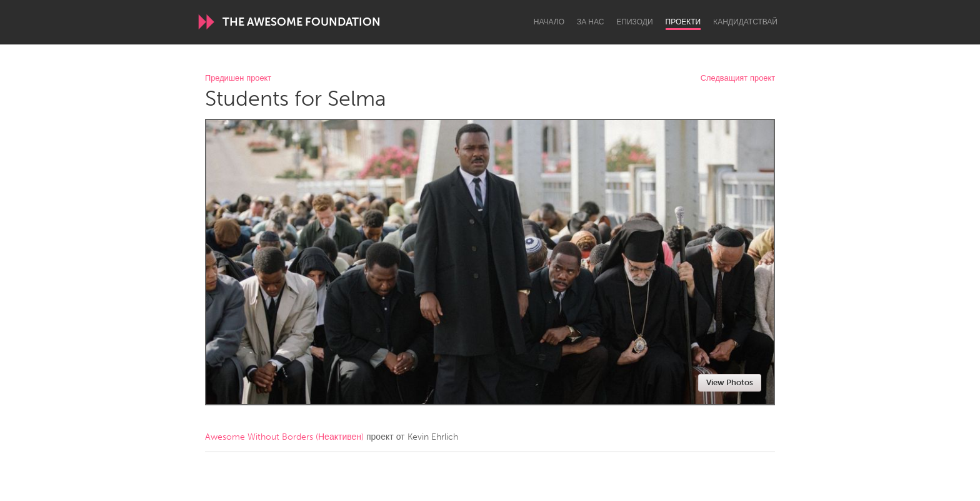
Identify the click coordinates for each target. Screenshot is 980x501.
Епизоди (634, 22)
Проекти (683, 22)
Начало (549, 22)
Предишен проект (238, 78)
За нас (590, 22)
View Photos (730, 382)
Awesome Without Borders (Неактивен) (284, 437)
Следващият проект (738, 78)
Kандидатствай (745, 22)
